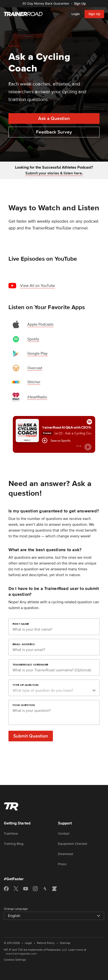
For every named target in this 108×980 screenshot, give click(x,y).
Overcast (35, 368)
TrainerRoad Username (30, 665)
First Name (21, 624)
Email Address (24, 644)
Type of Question (26, 685)
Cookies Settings (15, 960)
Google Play (37, 353)
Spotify (33, 339)
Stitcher (34, 382)
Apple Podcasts (40, 324)
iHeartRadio (37, 397)
